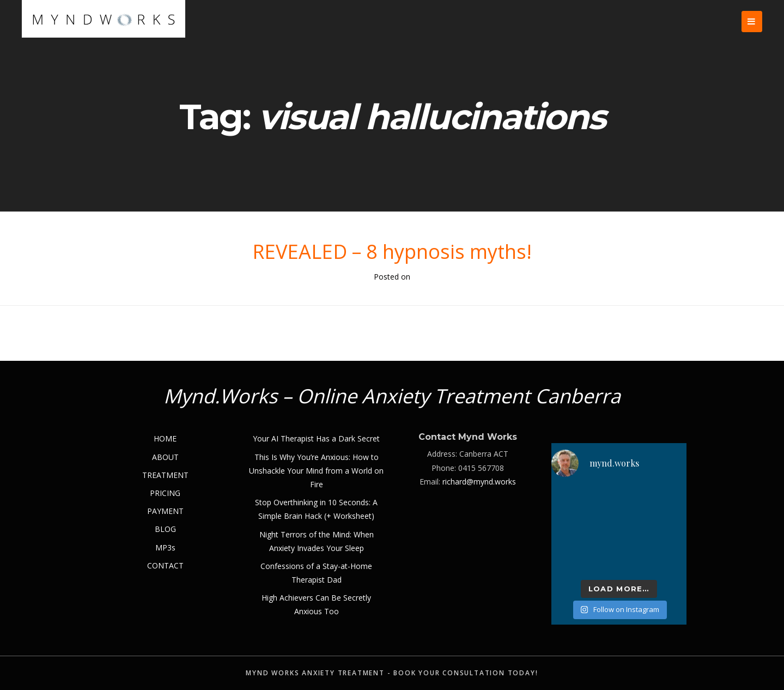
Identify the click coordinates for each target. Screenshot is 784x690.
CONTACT (165, 565)
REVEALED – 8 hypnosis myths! (392, 252)
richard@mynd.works (479, 482)
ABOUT (165, 457)
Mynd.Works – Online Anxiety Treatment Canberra (392, 396)
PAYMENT (165, 511)
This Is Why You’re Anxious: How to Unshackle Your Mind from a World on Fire (316, 471)
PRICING (165, 493)
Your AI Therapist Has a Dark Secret (316, 438)
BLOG (165, 529)
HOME (165, 438)
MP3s (165, 547)
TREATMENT (165, 475)
